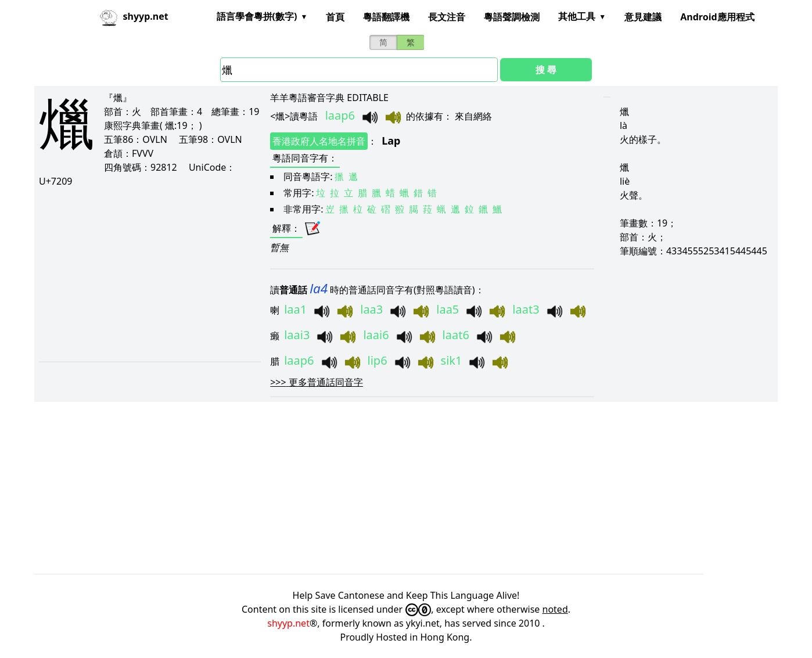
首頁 (335, 17)
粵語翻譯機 (386, 17)
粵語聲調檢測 (512, 17)
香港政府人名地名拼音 (319, 141)
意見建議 (643, 17)
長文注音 (447, 17)
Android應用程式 (717, 17)
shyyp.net (288, 623)
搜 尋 (546, 70)
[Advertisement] (147, 274)
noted (555, 609)
